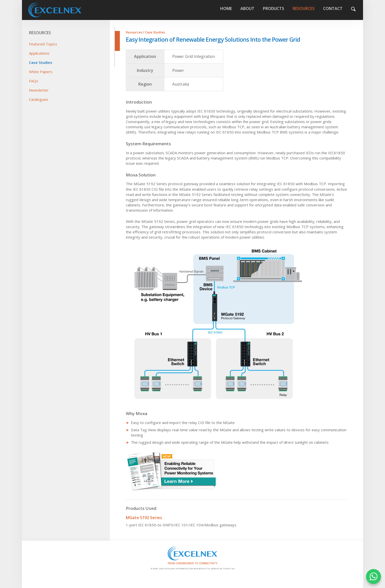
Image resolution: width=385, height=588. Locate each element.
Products (274, 8)
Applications (39, 53)
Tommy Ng (229, 568)
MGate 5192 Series (144, 518)
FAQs (34, 81)
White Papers (41, 72)
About (247, 8)
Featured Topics (43, 44)
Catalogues (39, 99)
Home (69, 10)
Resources (304, 8)
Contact (333, 8)
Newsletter (39, 90)
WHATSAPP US (374, 577)
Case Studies (41, 62)
